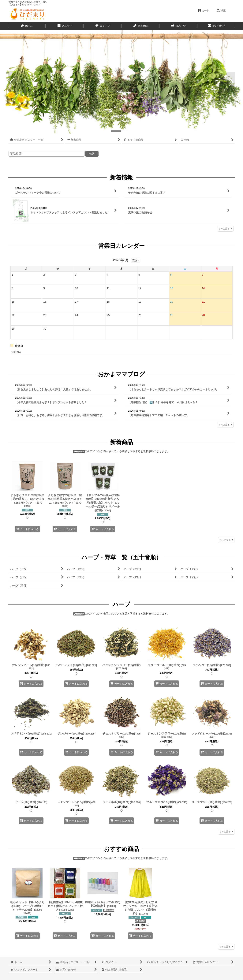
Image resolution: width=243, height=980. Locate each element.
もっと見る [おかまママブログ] (225, 425)
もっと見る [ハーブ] (226, 832)
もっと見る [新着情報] (225, 228)
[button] (221, 10)
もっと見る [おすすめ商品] (226, 947)
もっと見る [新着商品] (226, 540)
